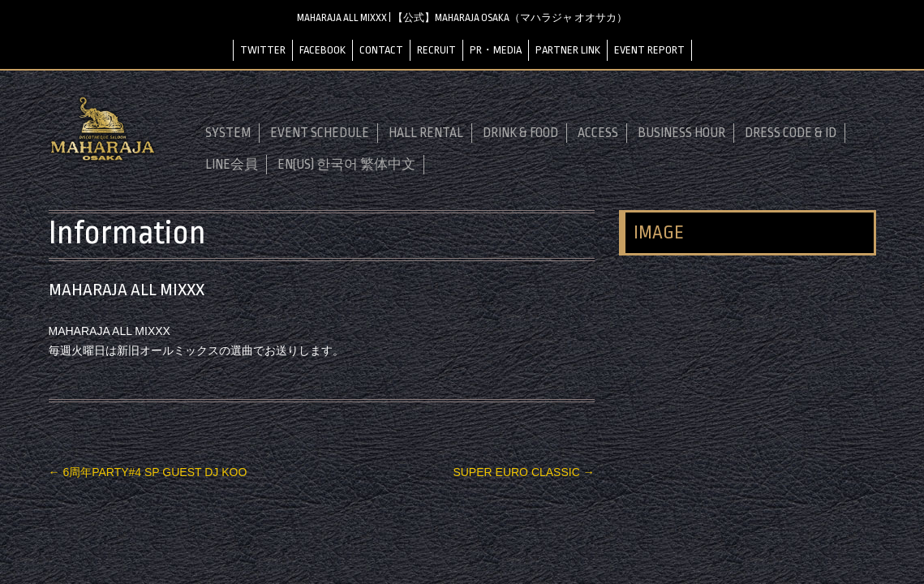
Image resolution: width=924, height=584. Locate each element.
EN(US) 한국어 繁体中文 (346, 165)
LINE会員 (232, 165)
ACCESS (598, 133)
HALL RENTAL (426, 133)
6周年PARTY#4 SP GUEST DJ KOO (148, 472)
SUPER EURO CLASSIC (523, 472)
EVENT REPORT (649, 50)
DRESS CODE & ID (791, 133)
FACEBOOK (322, 50)
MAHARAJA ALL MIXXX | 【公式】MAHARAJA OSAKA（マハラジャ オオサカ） (462, 18)
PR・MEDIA (496, 50)
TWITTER (263, 50)
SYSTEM (228, 133)
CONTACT (381, 50)
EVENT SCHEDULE (320, 133)
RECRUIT (436, 50)
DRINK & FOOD (520, 133)
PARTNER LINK (568, 50)
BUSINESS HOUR (681, 133)
